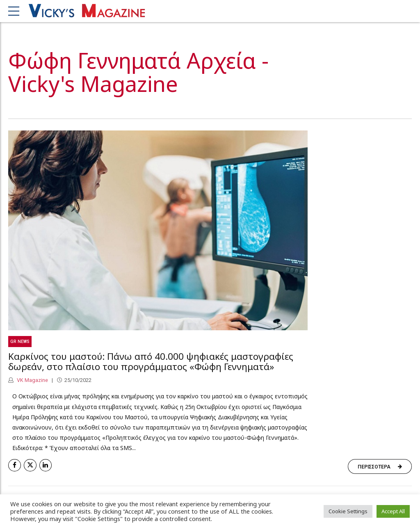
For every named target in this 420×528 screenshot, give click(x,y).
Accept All (393, 511)
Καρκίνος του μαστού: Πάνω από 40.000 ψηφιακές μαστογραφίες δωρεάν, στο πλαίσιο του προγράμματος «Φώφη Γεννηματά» (151, 361)
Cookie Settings (348, 511)
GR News (20, 342)
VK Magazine (32, 380)
